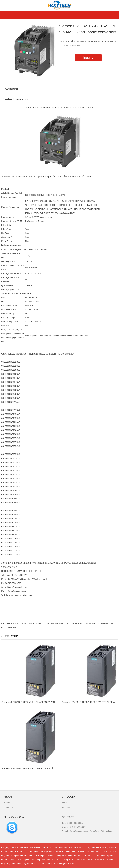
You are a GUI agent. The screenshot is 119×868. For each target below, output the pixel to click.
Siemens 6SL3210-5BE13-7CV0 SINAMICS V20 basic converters (35, 623)
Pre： (4, 623)
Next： (68, 623)
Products (66, 807)
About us (7, 803)
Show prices (31, 233)
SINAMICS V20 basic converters (40, 217)
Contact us (8, 807)
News (64, 803)
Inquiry (88, 58)
